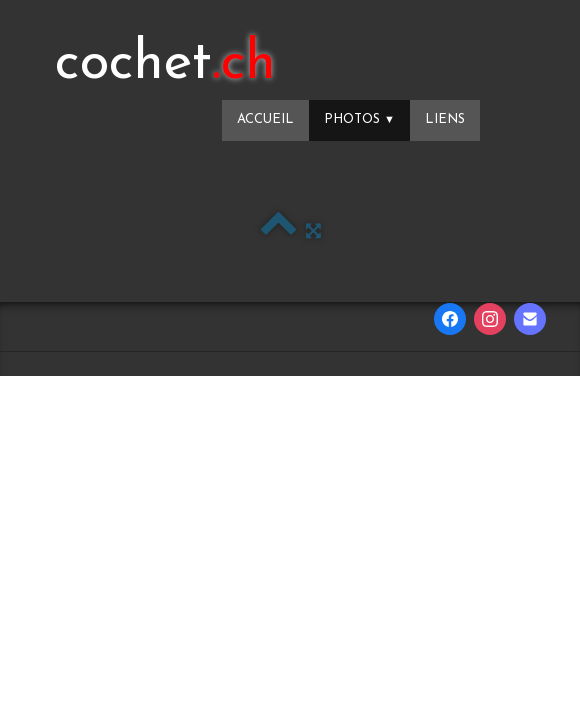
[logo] (165, 65)
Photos (359, 119)
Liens (445, 119)
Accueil (265, 119)
